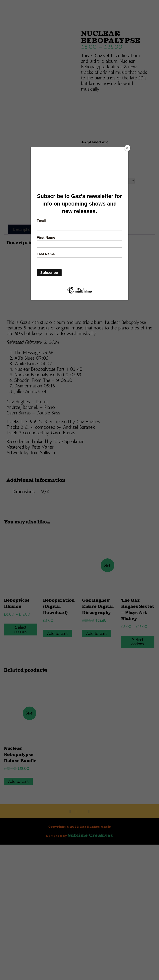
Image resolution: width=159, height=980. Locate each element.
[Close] (127, 148)
